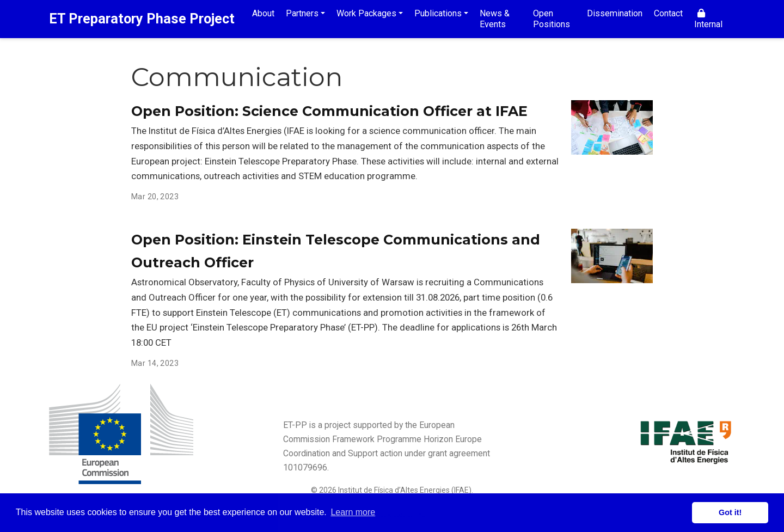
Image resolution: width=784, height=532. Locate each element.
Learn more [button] (353, 512)
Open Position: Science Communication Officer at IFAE (329, 111)
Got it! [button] (730, 512)
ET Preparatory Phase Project (142, 19)
